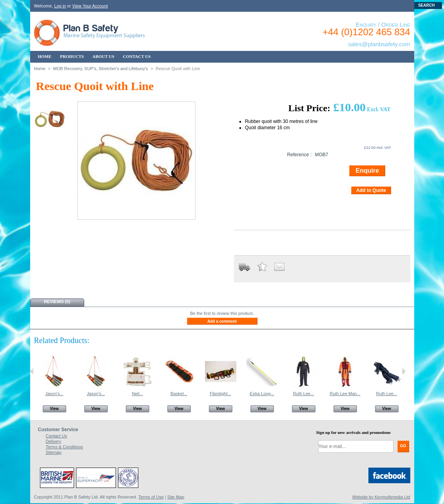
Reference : (299, 155)
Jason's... (54, 394)
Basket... (179, 394)
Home (40, 69)
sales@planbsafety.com (379, 44)
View (54, 409)
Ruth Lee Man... (345, 394)
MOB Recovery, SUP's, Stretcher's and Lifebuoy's (100, 69)
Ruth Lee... (304, 394)
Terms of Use (151, 497)
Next (404, 371)
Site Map (176, 497)
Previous (32, 371)
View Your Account (90, 6)
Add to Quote (371, 190)
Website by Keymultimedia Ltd (381, 497)
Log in (60, 6)
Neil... (137, 394)
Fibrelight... (220, 394)
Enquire (367, 171)
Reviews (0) (57, 302)
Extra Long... (262, 394)
